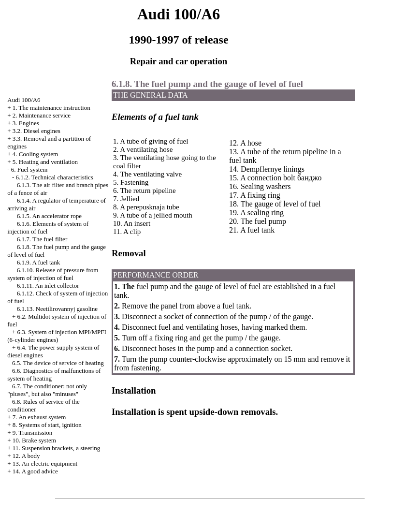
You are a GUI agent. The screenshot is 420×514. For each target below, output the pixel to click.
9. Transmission (32, 433)
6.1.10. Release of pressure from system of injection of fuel (53, 274)
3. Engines (26, 123)
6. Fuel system (29, 169)
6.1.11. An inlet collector (48, 286)
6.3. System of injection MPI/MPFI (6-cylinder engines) (57, 336)
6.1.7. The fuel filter (42, 239)
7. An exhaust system (39, 417)
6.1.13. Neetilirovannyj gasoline (57, 309)
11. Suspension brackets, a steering (56, 448)
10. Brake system (34, 440)
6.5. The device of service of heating (58, 363)
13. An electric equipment (45, 463)
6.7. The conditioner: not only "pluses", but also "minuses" (47, 390)
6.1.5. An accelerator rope (49, 216)
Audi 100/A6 (24, 100)
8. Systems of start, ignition (47, 425)
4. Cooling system (35, 154)
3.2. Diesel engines (36, 131)
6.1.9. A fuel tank (39, 262)
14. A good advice (35, 471)
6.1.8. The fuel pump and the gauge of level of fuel (207, 84)
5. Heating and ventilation (45, 162)
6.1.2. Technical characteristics (55, 177)
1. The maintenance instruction (51, 108)
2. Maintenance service (42, 115)
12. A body (26, 456)
